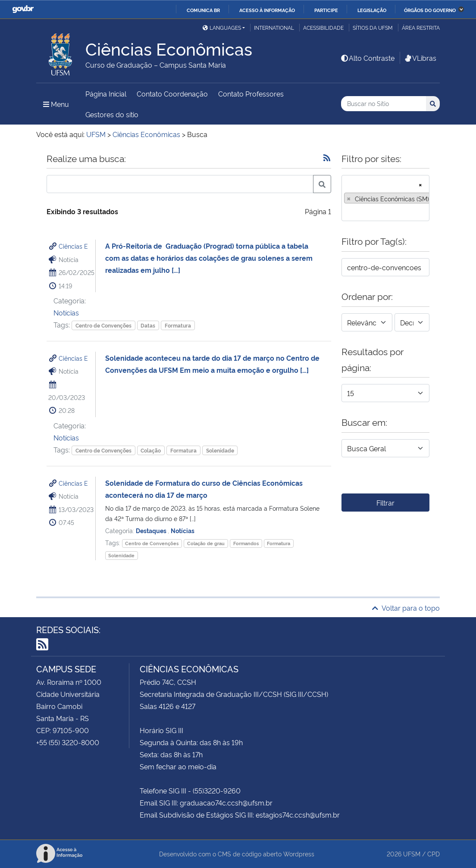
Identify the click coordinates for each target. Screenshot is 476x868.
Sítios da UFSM (373, 27)
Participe (326, 10)
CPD (434, 854)
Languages (222, 27)
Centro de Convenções (103, 325)
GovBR (23, 9)
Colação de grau (206, 543)
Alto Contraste (367, 58)
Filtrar (385, 503)
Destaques (152, 530)
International (274, 27)
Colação (151, 450)
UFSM (412, 854)
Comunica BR (203, 10)
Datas (148, 325)
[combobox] (385, 198)
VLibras (420, 58)
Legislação (372, 10)
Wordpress (299, 854)
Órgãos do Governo (430, 10)
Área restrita (421, 27)
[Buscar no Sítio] (384, 104)
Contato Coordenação (172, 94)
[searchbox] (347, 212)
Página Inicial (106, 94)
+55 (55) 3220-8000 (68, 742)
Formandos (246, 543)
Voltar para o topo (406, 608)
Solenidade (220, 450)
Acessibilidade (323, 27)
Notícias (66, 312)
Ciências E (73, 246)
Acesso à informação (267, 10)
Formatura (178, 325)
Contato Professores (251, 94)
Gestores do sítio (112, 114)
